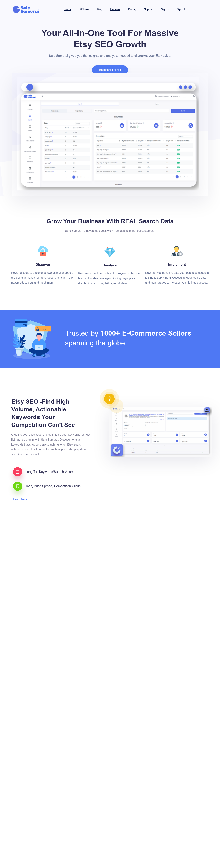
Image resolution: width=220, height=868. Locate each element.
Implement (177, 265)
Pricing (132, 9)
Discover (43, 265)
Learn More (21, 499)
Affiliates (84, 9)
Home (68, 9)
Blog (100, 9)
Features (115, 9)
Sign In (165, 9)
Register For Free (110, 70)
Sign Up (182, 9)
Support (149, 9)
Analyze (110, 265)
